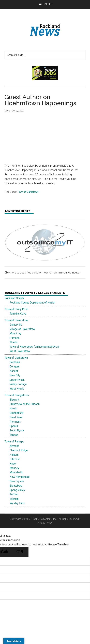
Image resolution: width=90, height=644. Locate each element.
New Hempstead (20, 477)
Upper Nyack (17, 380)
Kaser (13, 464)
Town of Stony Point (16, 309)
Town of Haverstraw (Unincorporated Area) (35, 347)
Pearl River (16, 417)
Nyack (13, 408)
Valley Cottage (18, 384)
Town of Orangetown (17, 395)
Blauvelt (14, 400)
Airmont (14, 446)
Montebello (16, 472)
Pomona (14, 338)
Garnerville (16, 325)
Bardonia (15, 362)
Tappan (14, 435)
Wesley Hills (17, 503)
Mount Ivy (15, 333)
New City (15, 375)
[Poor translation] (20, 552)
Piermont (15, 422)
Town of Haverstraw (16, 320)
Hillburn (14, 455)
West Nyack (17, 389)
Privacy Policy (45, 523)
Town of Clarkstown (28, 192)
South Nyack (17, 430)
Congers (15, 367)
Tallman (14, 499)
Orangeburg (16, 413)
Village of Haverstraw (22, 329)
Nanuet (14, 371)
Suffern (14, 494)
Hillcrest (15, 459)
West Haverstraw (20, 351)
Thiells (14, 342)
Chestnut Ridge (19, 450)
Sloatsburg (16, 486)
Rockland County (14, 298)
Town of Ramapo (14, 442)
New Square (17, 481)
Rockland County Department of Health (32, 303)
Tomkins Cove (18, 314)
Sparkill (14, 426)
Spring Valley (17, 490)
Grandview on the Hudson (25, 404)
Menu (48, 4)
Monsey (14, 468)
